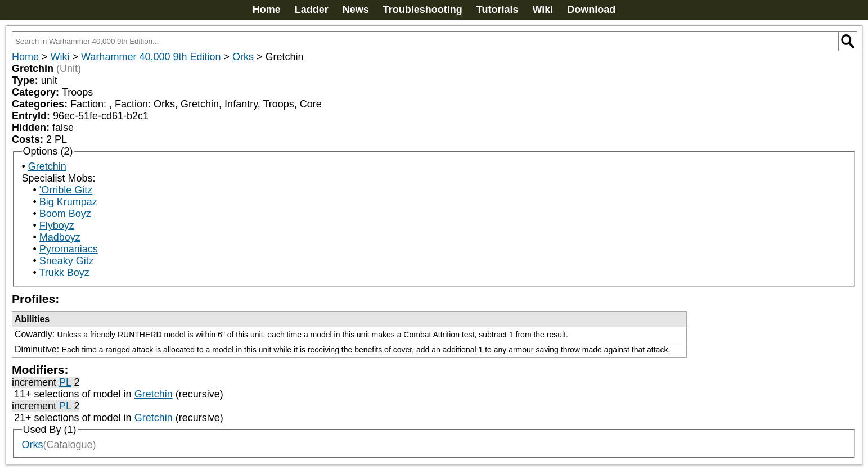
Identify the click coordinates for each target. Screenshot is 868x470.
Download (591, 10)
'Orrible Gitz (66, 190)
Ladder (312, 10)
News (356, 10)
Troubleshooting (423, 10)
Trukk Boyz (64, 273)
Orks (243, 57)
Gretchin (47, 166)
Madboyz (60, 237)
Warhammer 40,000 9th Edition (151, 57)
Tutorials (498, 10)
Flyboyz (57, 225)
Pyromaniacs (69, 249)
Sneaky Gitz (67, 261)
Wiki (543, 10)
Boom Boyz (65, 214)
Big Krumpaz (68, 202)
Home (267, 10)
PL (65, 382)
